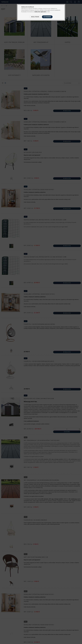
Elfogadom (47, 17)
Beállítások (35, 17)
